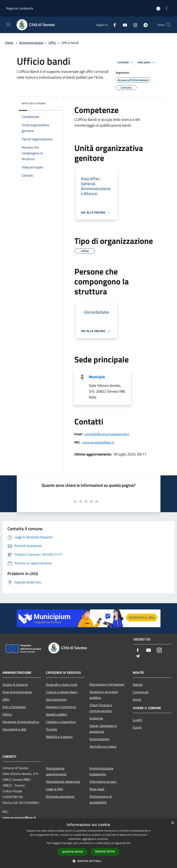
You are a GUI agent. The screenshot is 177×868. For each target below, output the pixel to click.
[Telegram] (144, 25)
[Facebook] (113, 25)
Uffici (52, 43)
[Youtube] (123, 25)
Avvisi (137, 699)
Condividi (126, 62)
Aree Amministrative (17, 692)
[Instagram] (134, 25)
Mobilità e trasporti (59, 737)
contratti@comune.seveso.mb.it (107, 434)
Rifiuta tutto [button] (105, 852)
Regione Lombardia (20, 8)
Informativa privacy (103, 782)
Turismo (51, 729)
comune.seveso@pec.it (98, 442)
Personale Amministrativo (21, 722)
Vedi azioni (147, 62)
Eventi (137, 727)
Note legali (97, 789)
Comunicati (141, 692)
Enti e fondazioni (14, 707)
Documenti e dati (14, 729)
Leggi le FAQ (55, 789)
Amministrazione (31, 43)
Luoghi (138, 720)
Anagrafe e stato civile (62, 685)
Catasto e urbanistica (61, 722)
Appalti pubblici (57, 714)
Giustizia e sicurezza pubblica (104, 695)
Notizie (138, 685)
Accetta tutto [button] (72, 852)
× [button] (172, 823)
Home (9, 43)
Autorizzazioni (99, 739)
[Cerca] (168, 25)
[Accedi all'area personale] (158, 9)
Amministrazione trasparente (101, 771)
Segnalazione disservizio (63, 782)
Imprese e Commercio (61, 707)
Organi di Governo (15, 685)
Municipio (97, 377)
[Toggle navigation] (8, 24)
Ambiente (96, 718)
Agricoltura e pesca (103, 746)
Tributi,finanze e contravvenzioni (101, 708)
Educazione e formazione (107, 684)
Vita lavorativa (56, 699)
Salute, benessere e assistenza (103, 729)
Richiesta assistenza (60, 796)
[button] (89, 861)
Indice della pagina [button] (34, 103)
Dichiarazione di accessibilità (101, 799)
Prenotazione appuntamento (56, 771)
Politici (7, 714)
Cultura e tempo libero (62, 692)
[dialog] (88, 843)
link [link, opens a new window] (128, 843)
